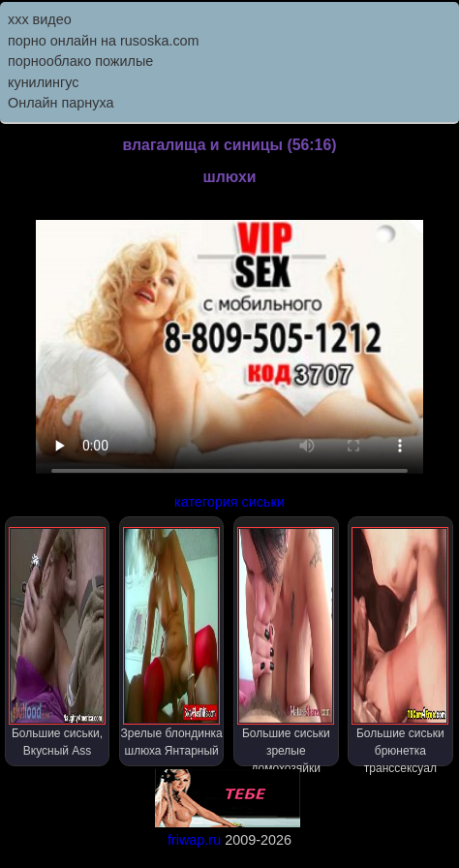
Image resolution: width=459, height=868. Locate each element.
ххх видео (40, 19)
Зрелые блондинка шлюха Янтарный (172, 642)
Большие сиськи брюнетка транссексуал (400, 647)
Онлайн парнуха (61, 103)
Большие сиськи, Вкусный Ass (57, 642)
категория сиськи (229, 502)
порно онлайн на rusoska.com (104, 41)
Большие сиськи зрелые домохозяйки (286, 647)
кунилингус (44, 82)
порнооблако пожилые (80, 61)
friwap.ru (194, 840)
